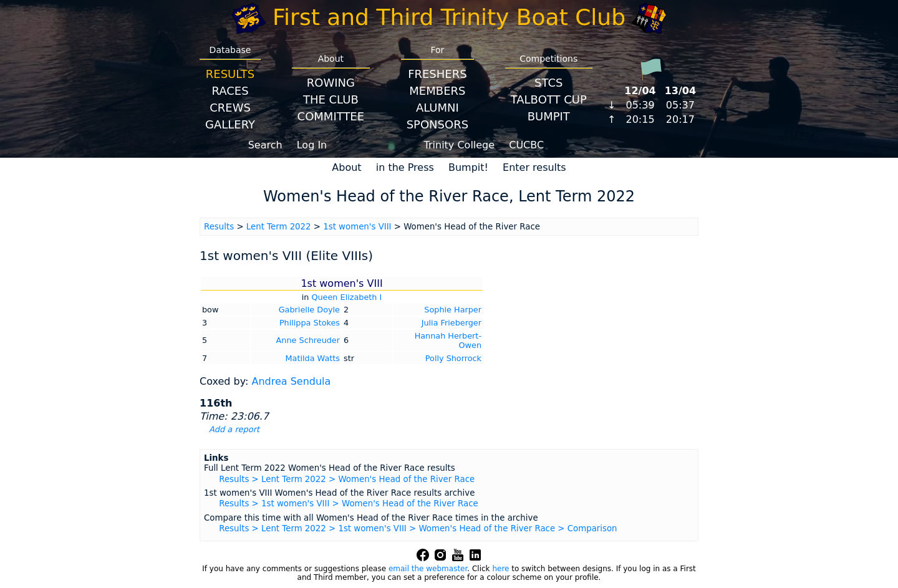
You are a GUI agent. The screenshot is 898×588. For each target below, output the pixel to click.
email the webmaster (428, 569)
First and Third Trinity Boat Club (449, 17)
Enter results (534, 167)
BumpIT (549, 116)
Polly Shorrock (453, 358)
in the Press (405, 167)
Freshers (437, 74)
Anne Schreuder (308, 340)
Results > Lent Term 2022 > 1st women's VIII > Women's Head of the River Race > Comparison (418, 528)
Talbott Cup (549, 99)
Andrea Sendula (291, 381)
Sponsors (437, 124)
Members (437, 91)
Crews (230, 108)
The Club (331, 99)
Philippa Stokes (310, 323)
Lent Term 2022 (279, 227)
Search (265, 145)
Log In (312, 145)
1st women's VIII (357, 227)
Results (230, 74)
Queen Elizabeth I (346, 297)
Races (230, 91)
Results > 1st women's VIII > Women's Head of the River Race (348, 504)
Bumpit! (468, 167)
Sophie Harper (453, 310)
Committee (331, 116)
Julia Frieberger (451, 323)
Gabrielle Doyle (309, 310)
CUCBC (526, 145)
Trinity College (460, 145)
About (346, 167)
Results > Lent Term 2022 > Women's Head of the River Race (347, 479)
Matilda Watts (313, 358)
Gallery (230, 124)
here (500, 569)
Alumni (437, 108)
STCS (548, 83)
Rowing (331, 83)
